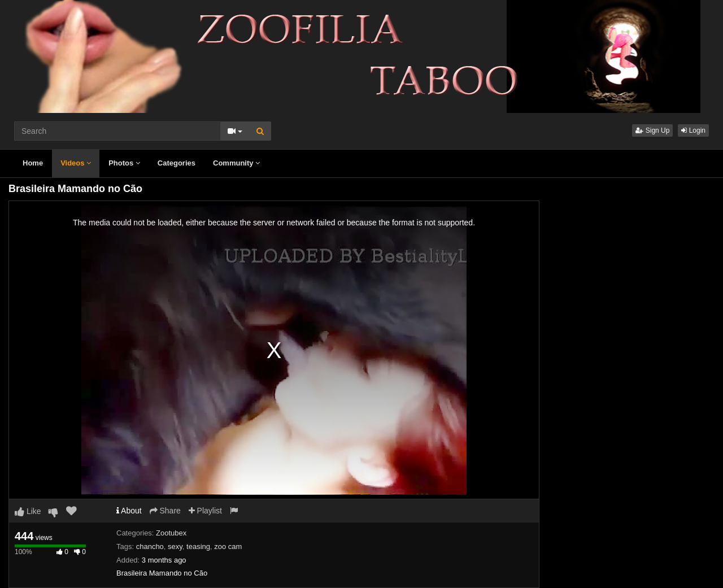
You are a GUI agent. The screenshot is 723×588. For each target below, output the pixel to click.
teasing (198, 546)
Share (165, 511)
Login (693, 130)
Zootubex (171, 533)
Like (28, 511)
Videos (76, 163)
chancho (150, 546)
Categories (177, 163)
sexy (175, 546)
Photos (124, 163)
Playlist (205, 511)
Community (236, 163)
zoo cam (228, 546)
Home (33, 163)
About (129, 511)
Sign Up (652, 130)
